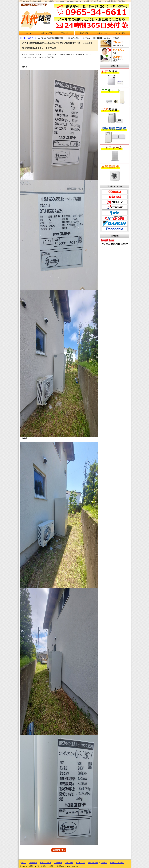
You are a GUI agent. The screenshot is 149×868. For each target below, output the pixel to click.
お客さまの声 (102, 33)
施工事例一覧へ (59, 850)
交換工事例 (84, 33)
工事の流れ (65, 33)
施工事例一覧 (32, 38)
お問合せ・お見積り (117, 863)
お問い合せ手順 (47, 33)
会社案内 (104, 863)
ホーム (28, 33)
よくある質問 (121, 33)
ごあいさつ (33, 863)
